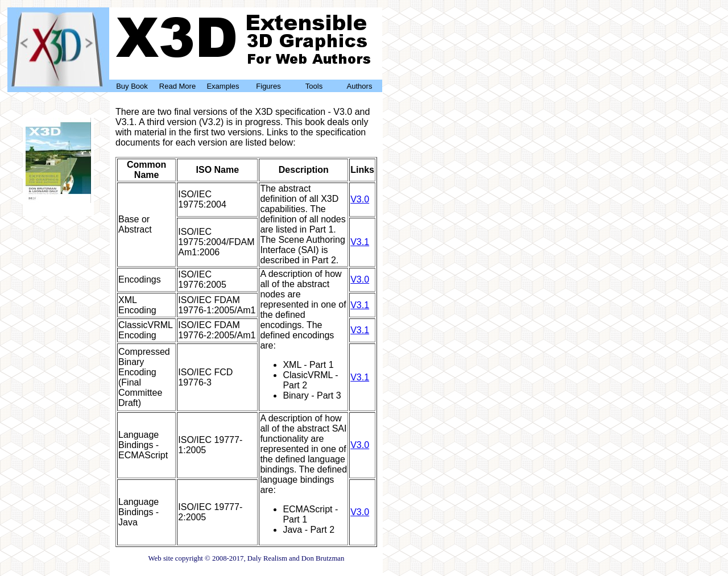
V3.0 (360, 199)
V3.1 (360, 242)
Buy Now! (58, 204)
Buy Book (132, 86)
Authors (360, 86)
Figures (268, 86)
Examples (223, 86)
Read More (177, 86)
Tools (314, 86)
